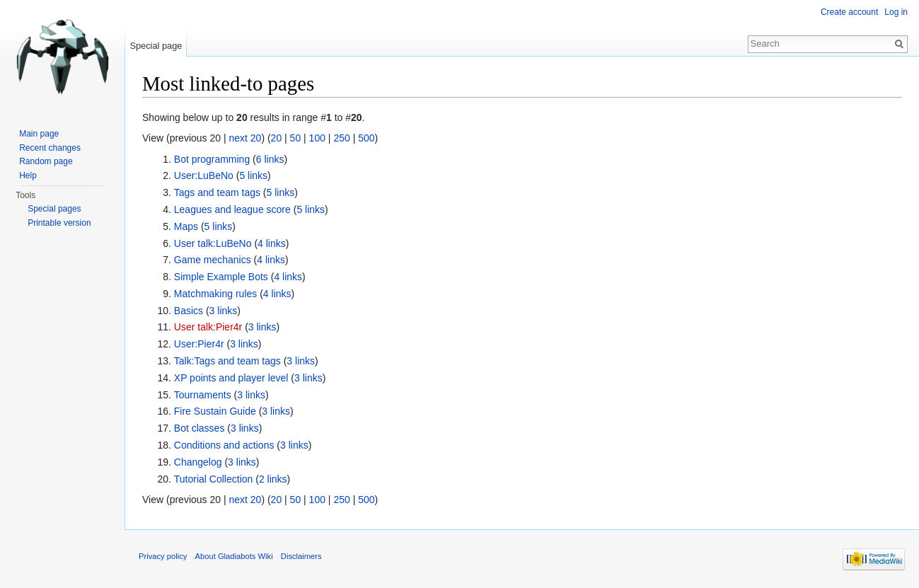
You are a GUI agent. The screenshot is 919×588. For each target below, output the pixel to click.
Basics (189, 311)
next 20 (245, 138)
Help (28, 175)
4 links (272, 243)
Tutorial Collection (214, 479)
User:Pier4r (199, 344)
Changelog (198, 462)
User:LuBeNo (204, 175)
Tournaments (203, 395)
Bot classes (200, 428)
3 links (224, 311)
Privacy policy (163, 556)
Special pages (54, 209)
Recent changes (50, 148)
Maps (186, 226)
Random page (46, 161)
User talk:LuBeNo (213, 243)
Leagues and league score (232, 209)
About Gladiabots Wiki (234, 556)
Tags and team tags (217, 192)
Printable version (59, 223)
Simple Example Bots (221, 277)
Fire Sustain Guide (215, 411)
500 (366, 138)
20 (277, 138)
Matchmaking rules (216, 294)
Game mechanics (213, 260)
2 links (273, 479)
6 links (270, 159)
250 (341, 138)
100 (317, 138)
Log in (896, 12)
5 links (253, 175)
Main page (39, 134)
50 (296, 138)
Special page (156, 46)
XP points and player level (231, 378)
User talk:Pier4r (208, 327)
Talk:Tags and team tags (227, 361)
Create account (849, 12)
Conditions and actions (224, 445)
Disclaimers (301, 556)
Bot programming (212, 159)
